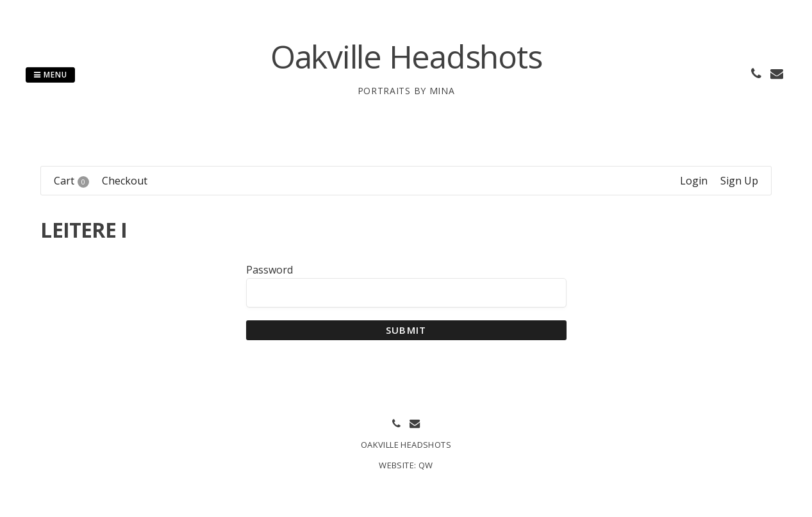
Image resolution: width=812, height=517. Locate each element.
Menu (50, 75)
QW (426, 465)
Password (269, 270)
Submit (406, 330)
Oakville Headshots (406, 56)
